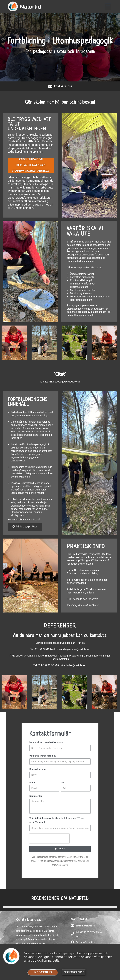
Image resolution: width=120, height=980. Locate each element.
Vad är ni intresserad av (43, 756)
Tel (63, 783)
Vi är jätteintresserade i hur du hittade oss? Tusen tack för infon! (57, 821)
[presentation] (49, 839)
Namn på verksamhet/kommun (46, 743)
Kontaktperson (37, 769)
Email (32, 783)
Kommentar (36, 796)
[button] (108, 7)
